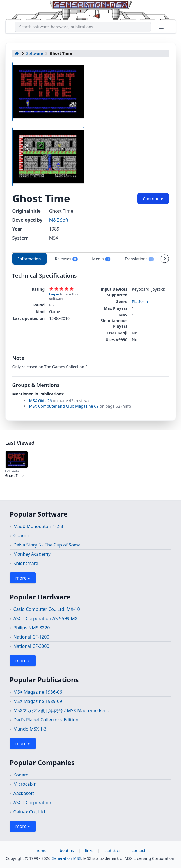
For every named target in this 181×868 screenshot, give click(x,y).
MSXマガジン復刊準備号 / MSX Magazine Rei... (61, 710)
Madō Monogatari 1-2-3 (38, 526)
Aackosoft (24, 793)
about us (66, 851)
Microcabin (25, 784)
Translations (139, 259)
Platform (140, 302)
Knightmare (26, 563)
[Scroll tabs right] (165, 259)
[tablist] (91, 259)
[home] (17, 53)
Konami (21, 775)
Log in (54, 294)
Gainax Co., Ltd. (30, 812)
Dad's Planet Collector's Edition (46, 720)
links (89, 851)
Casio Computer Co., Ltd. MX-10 (46, 609)
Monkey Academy (32, 554)
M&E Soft (59, 220)
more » (23, 578)
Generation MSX (66, 858)
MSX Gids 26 (41, 401)
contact (138, 851)
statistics (112, 851)
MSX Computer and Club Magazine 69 (64, 406)
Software (35, 53)
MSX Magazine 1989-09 (38, 701)
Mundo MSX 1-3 (30, 729)
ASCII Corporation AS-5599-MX (45, 618)
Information (30, 259)
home (41, 851)
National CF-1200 (31, 637)
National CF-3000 (31, 646)
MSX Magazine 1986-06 (38, 692)
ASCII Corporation (32, 803)
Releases (66, 259)
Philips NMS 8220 (31, 628)
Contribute (153, 199)
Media (101, 259)
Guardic (21, 536)
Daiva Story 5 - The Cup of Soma (47, 545)
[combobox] (83, 27)
